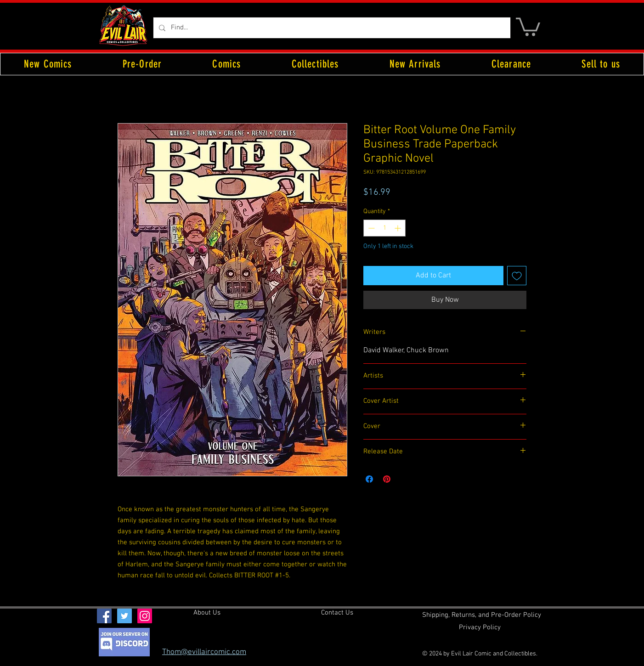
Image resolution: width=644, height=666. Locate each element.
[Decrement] (370, 228)
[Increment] (398, 228)
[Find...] (331, 28)
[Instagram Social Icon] (145, 616)
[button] (528, 26)
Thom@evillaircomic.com (204, 652)
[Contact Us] (337, 613)
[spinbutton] (384, 228)
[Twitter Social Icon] (124, 616)
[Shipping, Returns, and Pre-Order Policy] (482, 615)
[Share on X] (404, 479)
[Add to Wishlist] (517, 276)
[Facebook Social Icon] (104, 616)
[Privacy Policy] (480, 628)
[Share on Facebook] (369, 479)
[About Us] (207, 613)
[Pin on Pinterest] (387, 479)
